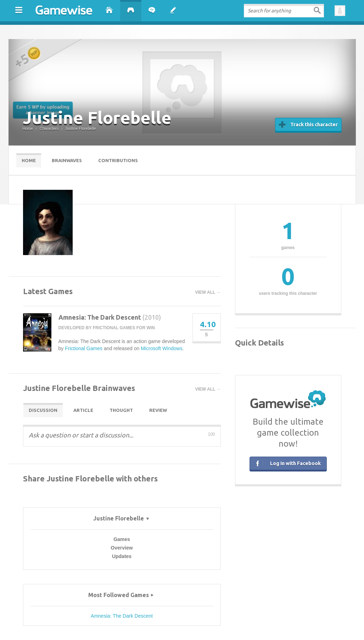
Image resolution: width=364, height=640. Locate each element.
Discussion (43, 410)
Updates (122, 556)
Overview (122, 548)
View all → (208, 292)
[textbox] (284, 11)
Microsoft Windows (161, 348)
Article (83, 410)
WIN (150, 328)
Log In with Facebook (287, 463)
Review (158, 410)
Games (122, 539)
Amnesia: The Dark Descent (100, 317)
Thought (121, 410)
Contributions (118, 160)
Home (29, 160)
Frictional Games (114, 328)
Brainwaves (67, 160)
